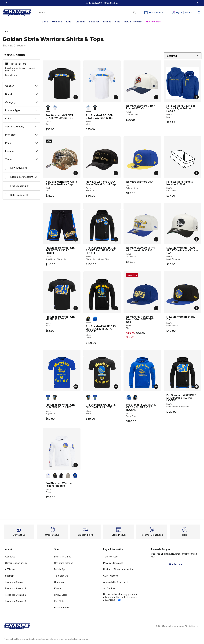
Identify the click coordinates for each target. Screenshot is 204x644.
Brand (21, 94)
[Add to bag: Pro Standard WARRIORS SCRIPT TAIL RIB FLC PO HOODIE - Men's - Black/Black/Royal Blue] (116, 239)
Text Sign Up (61, 576)
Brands (107, 22)
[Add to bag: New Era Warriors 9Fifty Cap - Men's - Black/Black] (197, 308)
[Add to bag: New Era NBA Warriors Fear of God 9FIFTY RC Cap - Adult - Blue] (156, 308)
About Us (10, 557)
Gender (21, 86)
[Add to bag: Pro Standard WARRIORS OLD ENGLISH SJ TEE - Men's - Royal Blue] (76, 387)
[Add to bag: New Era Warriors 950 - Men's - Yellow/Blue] (156, 173)
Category (21, 102)
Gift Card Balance (64, 563)
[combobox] (87, 12)
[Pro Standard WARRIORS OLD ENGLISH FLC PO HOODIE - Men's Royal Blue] (95, 319)
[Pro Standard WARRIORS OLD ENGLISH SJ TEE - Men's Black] (55, 397)
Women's (57, 22)
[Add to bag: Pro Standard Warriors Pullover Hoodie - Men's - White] (76, 465)
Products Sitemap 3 (16, 595)
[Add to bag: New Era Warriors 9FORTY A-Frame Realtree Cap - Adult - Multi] (76, 173)
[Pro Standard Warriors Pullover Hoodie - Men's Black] (55, 476)
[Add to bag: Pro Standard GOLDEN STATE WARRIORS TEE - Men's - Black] (76, 97)
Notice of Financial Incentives (119, 569)
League (21, 151)
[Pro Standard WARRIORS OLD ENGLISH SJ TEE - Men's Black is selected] (88, 397)
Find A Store (61, 595)
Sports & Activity (21, 127)
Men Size (21, 135)
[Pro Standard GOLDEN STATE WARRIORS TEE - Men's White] (55, 108)
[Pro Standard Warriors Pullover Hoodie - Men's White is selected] (48, 476)
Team (21, 159)
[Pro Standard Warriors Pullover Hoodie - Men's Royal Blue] (75, 476)
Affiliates (10, 569)
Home (5, 31)
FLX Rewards (153, 22)
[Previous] (7, 3)
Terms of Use (110, 557)
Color (21, 118)
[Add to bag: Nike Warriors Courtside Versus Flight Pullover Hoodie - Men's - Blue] (197, 97)
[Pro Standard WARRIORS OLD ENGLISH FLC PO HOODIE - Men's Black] (135, 397)
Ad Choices (109, 588)
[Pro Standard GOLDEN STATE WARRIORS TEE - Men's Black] (95, 108)
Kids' (69, 22)
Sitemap (9, 576)
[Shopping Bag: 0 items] (199, 12)
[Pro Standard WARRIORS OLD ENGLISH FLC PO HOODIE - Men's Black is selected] (88, 319)
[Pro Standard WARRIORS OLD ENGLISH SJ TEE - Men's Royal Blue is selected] (48, 397)
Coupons (59, 582)
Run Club (59, 601)
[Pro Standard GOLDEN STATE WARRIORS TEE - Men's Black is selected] (48, 108)
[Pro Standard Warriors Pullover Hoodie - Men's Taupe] (68, 476)
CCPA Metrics (111, 576)
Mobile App (60, 569)
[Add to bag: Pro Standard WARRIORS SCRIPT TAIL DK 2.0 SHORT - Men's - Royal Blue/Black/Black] (76, 239)
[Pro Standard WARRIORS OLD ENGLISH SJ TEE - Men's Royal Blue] (95, 397)
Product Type (21, 110)
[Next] (197, 3)
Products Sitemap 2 (16, 588)
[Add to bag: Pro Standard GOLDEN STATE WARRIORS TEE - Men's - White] (116, 97)
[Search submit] (135, 12)
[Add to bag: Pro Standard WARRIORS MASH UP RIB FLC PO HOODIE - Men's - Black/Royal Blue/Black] (197, 387)
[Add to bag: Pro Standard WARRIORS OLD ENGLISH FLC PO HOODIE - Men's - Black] (116, 308)
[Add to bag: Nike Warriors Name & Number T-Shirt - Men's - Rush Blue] (197, 173)
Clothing (80, 22)
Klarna (57, 588)
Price (21, 143)
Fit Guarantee (61, 607)
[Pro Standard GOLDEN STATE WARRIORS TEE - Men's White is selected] (88, 108)
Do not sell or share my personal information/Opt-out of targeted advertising (121, 597)
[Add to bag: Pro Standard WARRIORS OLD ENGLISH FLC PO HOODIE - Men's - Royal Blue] (156, 387)
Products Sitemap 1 (15, 582)
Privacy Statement (113, 563)
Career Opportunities (16, 563)
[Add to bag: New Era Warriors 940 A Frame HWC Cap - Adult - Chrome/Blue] (156, 97)
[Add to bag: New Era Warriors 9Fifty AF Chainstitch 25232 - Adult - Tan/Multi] (156, 239)
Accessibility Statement (116, 582)
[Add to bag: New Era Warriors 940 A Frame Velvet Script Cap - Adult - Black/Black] (116, 173)
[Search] (87, 12)
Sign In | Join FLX (182, 12)
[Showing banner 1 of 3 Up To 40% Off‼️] (102, 3)
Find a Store (11, 75)
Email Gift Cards (63, 557)
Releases (94, 22)
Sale (118, 22)
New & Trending (133, 22)
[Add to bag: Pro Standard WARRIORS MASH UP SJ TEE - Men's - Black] (76, 308)
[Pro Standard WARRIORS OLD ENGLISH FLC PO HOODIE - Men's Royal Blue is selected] (128, 397)
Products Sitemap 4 (16, 601)
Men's (45, 22)
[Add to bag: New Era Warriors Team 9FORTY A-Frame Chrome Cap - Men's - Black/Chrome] (197, 239)
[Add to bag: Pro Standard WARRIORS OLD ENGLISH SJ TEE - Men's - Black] (116, 387)
